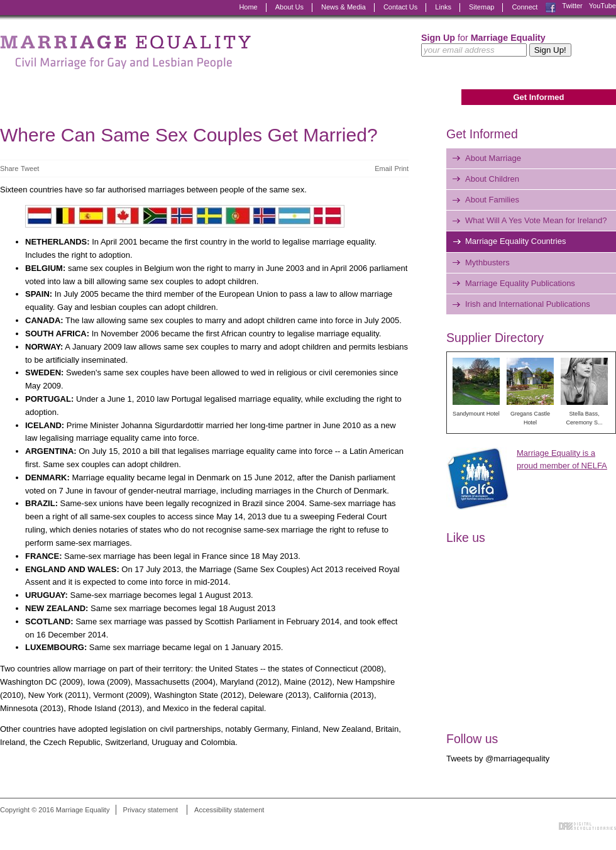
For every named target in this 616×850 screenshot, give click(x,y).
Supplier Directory (495, 338)
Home (248, 7)
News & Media (344, 7)
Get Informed (538, 97)
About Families (492, 200)
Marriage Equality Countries (515, 241)
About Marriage (493, 158)
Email (383, 168)
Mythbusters (487, 262)
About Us (289, 7)
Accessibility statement (229, 810)
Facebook (551, 8)
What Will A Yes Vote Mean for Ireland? (536, 220)
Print (401, 168)
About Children (492, 179)
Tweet (30, 168)
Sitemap (481, 7)
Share (9, 168)
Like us (466, 538)
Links (443, 7)
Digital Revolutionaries (587, 826)
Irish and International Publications (528, 304)
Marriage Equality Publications (520, 283)
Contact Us (400, 7)
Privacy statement (151, 810)
